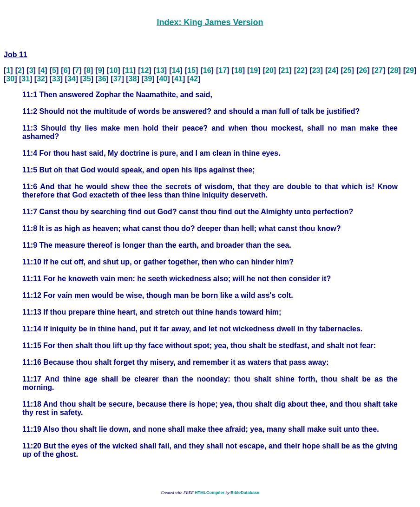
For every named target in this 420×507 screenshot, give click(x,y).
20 (269, 70)
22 (301, 70)
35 (87, 79)
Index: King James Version (210, 22)
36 (102, 79)
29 (410, 70)
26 (363, 70)
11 (129, 70)
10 (113, 70)
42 (194, 79)
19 (254, 70)
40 (163, 79)
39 (148, 79)
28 (394, 70)
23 (316, 70)
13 (160, 70)
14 (176, 70)
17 (223, 70)
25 (348, 70)
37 (118, 79)
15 (191, 70)
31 (26, 79)
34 (72, 79)
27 (379, 70)
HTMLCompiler (210, 493)
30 (10, 79)
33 (56, 79)
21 (285, 70)
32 (41, 79)
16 (207, 70)
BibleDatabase (245, 493)
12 (145, 70)
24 (332, 70)
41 (178, 79)
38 (133, 79)
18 (238, 70)
